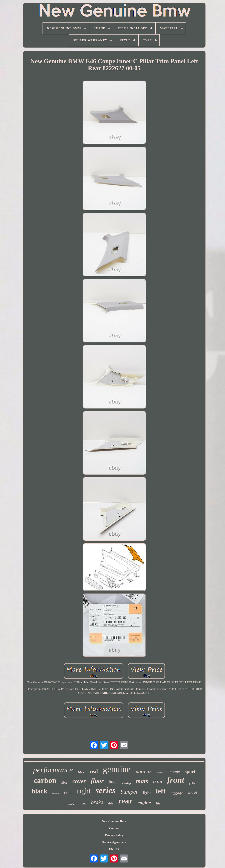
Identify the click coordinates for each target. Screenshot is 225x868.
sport (190, 772)
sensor (161, 772)
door (68, 793)
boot (113, 782)
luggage (177, 793)
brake (97, 802)
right (84, 791)
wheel (192, 793)
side (111, 803)
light (147, 793)
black (39, 791)
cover (79, 781)
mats (142, 781)
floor (97, 781)
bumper (129, 792)
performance (53, 770)
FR (117, 849)
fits (158, 803)
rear (125, 801)
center (144, 772)
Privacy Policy (114, 835)
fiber (64, 783)
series (105, 790)
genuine (117, 769)
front (176, 780)
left (161, 791)
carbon (45, 780)
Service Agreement (114, 842)
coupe (175, 772)
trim (158, 781)
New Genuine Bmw (114, 821)
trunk (56, 793)
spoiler (72, 804)
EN (111, 849)
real (94, 771)
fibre (81, 772)
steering (126, 783)
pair (83, 803)
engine (144, 803)
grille (192, 783)
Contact (114, 828)
